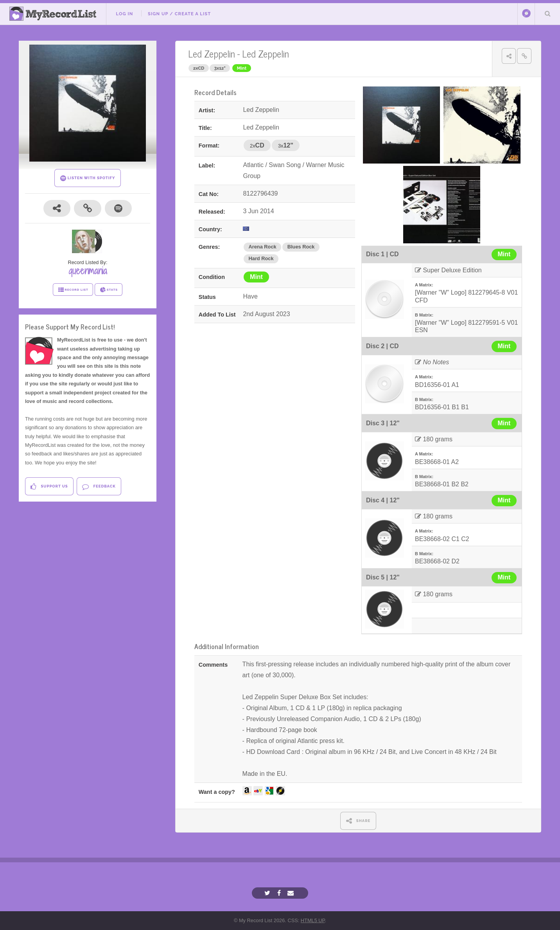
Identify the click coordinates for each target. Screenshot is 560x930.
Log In (124, 14)
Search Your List (547, 13)
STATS (109, 290)
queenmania (88, 271)
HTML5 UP (313, 920)
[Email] (292, 893)
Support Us (49, 487)
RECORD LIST (73, 290)
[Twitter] (268, 893)
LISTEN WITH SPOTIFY (88, 178)
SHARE (358, 821)
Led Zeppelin (212, 53)
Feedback (99, 487)
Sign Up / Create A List (179, 14)
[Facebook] (280, 893)
